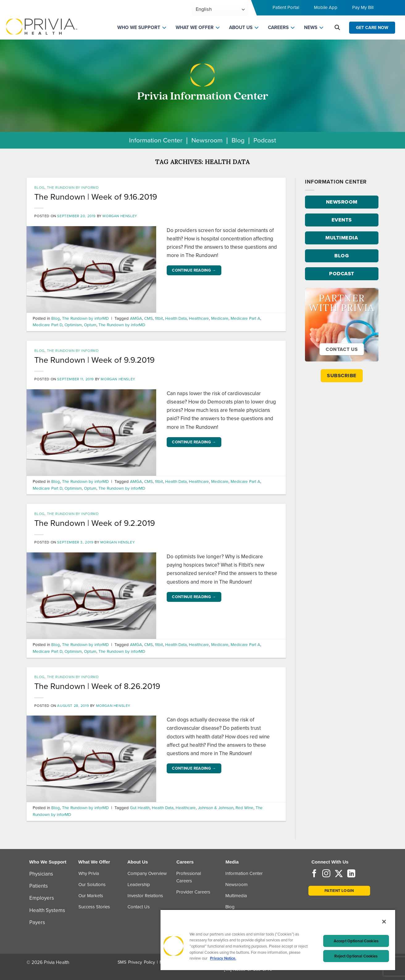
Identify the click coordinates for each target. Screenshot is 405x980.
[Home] (42, 26)
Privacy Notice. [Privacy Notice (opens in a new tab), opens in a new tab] (223, 958)
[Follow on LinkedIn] (351, 874)
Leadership (139, 885)
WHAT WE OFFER (195, 27)
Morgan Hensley (120, 216)
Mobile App (326, 7)
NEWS (311, 27)
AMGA (136, 318)
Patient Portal (286, 7)
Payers (37, 922)
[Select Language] (220, 9)
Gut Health (140, 808)
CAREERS (278, 27)
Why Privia (89, 873)
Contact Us (139, 907)
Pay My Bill (363, 7)
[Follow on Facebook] (314, 874)
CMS (148, 318)
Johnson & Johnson (216, 808)
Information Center (156, 140)
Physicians (41, 874)
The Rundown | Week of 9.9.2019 (94, 360)
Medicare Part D (48, 325)
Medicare (220, 318)
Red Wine (244, 808)
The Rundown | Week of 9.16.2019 (96, 197)
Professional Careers (189, 877)
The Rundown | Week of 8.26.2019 (97, 686)
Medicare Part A (245, 318)
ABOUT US (241, 27)
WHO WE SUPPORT (139, 27)
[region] (278, 940)
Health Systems (47, 910)
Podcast (265, 140)
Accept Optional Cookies (356, 941)
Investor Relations (145, 896)
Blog (238, 140)
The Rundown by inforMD (73, 188)
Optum (90, 325)
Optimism (73, 325)
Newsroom (207, 140)
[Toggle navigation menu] (392, 9)
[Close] (384, 922)
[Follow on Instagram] (326, 874)
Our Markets (91, 896)
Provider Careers (193, 892)
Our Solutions (92, 885)
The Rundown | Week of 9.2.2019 (95, 523)
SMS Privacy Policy (136, 962)
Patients (39, 886)
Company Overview (147, 873)
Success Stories (94, 907)
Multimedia (236, 896)
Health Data (176, 318)
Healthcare (199, 318)
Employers (42, 898)
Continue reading (194, 270)
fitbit (159, 318)
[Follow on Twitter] (339, 874)
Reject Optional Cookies (356, 956)
